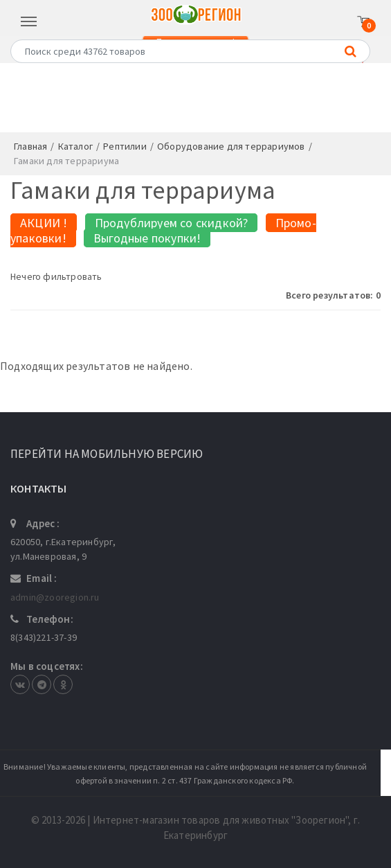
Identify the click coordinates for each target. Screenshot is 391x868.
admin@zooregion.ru (55, 597)
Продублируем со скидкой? (172, 223)
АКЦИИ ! (44, 223)
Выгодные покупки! (147, 238)
